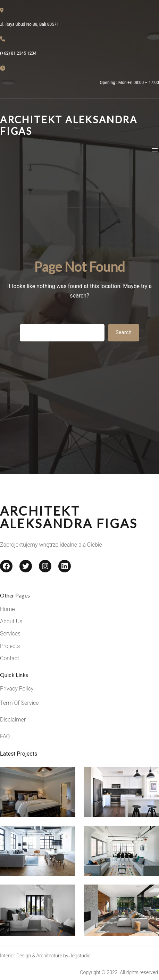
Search (124, 332)
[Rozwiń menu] (155, 150)
